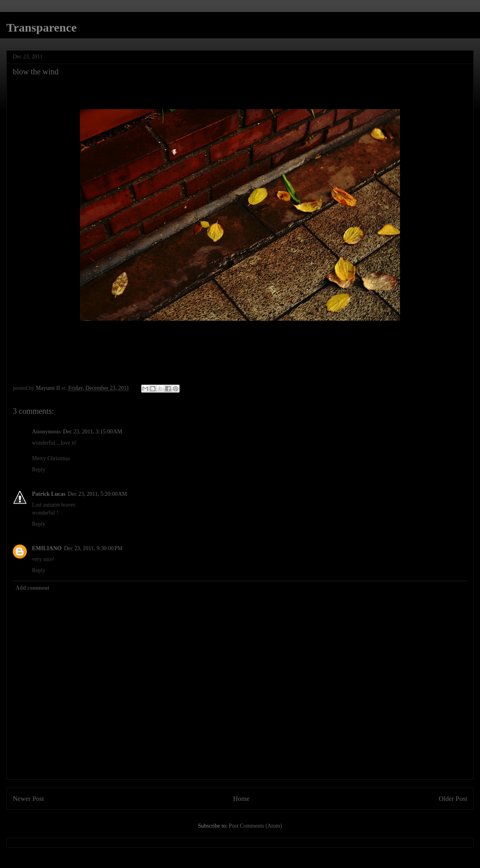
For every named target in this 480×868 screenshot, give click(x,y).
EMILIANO (47, 548)
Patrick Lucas (49, 494)
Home (241, 799)
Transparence (42, 27)
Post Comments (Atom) (255, 826)
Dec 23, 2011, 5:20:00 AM (98, 494)
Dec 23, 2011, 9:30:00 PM (93, 548)
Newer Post (28, 799)
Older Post (453, 799)
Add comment (32, 588)
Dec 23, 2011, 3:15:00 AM (93, 432)
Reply (39, 470)
